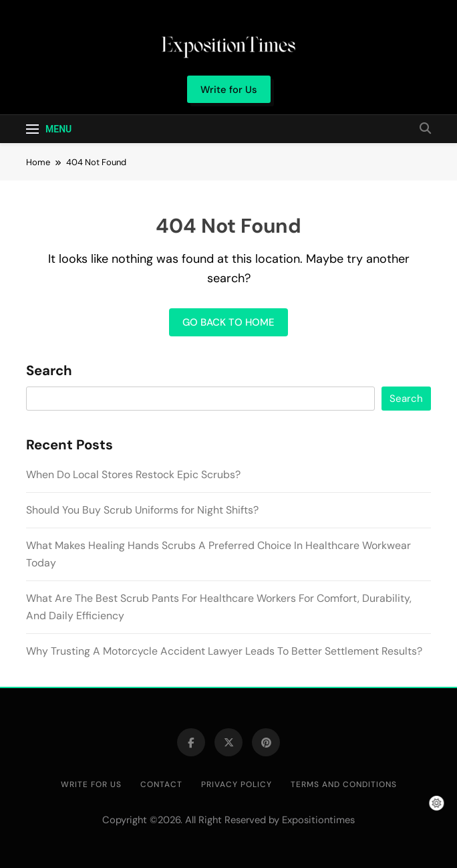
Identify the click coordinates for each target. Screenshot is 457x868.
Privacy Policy (237, 784)
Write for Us (91, 784)
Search (49, 371)
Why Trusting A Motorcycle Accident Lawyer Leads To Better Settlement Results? (224, 651)
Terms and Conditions (344, 784)
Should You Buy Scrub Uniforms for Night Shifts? (142, 510)
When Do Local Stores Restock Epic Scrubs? (133, 474)
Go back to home (228, 322)
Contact (161, 784)
